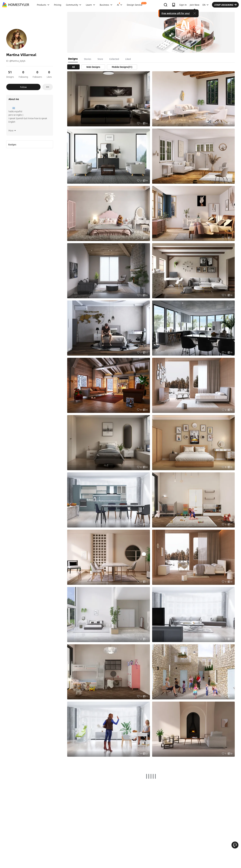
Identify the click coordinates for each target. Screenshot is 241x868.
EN (206, 5)
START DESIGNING (225, 5)
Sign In (183, 5)
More (12, 130)
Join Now (195, 5)
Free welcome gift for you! (176, 13)
